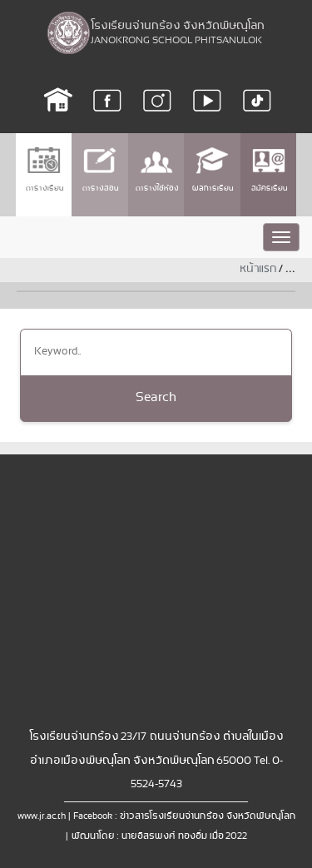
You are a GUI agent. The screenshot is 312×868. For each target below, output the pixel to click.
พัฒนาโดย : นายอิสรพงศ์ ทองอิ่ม (139, 836)
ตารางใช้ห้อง (156, 169)
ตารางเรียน (44, 169)
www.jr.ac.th (42, 816)
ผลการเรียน (212, 169)
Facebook (93, 816)
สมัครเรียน (269, 169)
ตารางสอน (100, 169)
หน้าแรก (258, 269)
